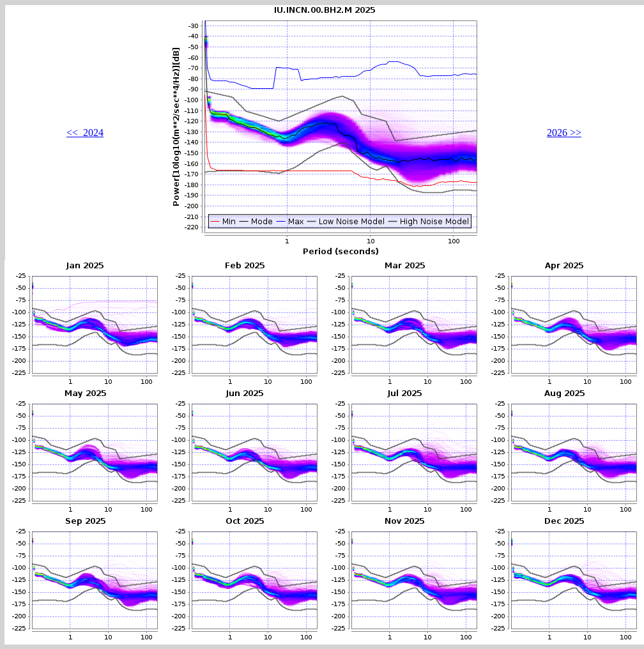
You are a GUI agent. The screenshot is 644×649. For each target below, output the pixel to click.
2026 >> (564, 133)
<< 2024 (85, 133)
